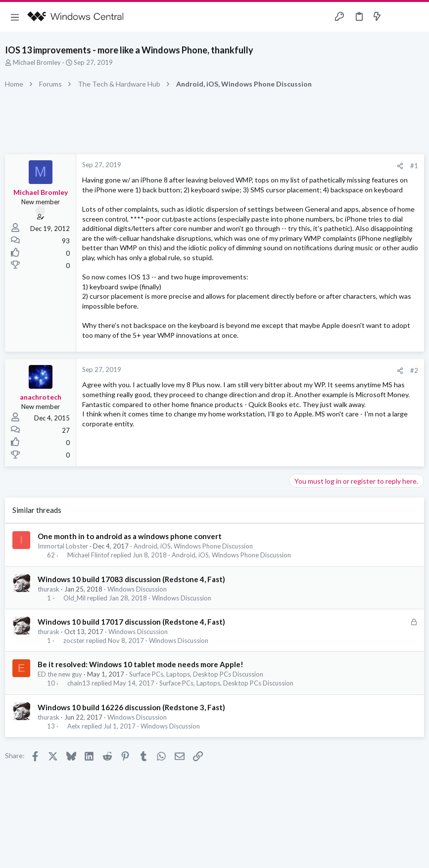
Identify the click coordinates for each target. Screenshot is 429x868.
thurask (48, 589)
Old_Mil (74, 598)
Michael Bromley (37, 62)
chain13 (79, 683)
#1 (414, 166)
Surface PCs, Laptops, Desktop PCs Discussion (196, 674)
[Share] (400, 166)
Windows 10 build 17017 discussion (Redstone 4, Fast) (131, 622)
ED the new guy (60, 674)
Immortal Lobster (63, 546)
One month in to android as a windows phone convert (130, 536)
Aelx (74, 726)
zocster (74, 641)
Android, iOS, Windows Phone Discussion (193, 546)
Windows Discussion (137, 589)
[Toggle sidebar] (396, 17)
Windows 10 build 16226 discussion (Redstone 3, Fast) (131, 707)
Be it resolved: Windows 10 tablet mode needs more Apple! (141, 664)
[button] (15, 17)
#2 (414, 370)
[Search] (416, 17)
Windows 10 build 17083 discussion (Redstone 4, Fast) (131, 579)
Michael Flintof (88, 555)
